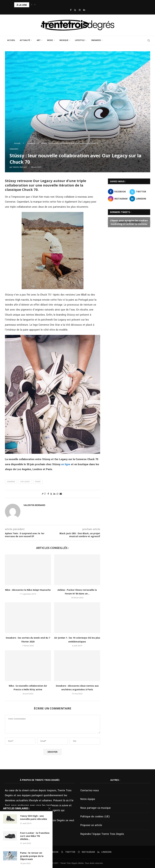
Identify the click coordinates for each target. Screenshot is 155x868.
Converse (11, 482)
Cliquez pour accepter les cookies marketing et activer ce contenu (129, 222)
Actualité (25, 40)
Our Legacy (25, 482)
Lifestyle (80, 40)
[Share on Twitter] (51, 494)
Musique (64, 40)
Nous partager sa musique (96, 808)
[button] (32, 5)
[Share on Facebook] (48, 494)
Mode (50, 40)
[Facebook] (71, 10)
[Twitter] (75, 10)
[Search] (149, 40)
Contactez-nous (90, 790)
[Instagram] (80, 10)
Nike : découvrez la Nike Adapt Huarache (28, 590)
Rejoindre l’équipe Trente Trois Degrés (102, 834)
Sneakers (96, 40)
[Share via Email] (61, 494)
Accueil (11, 40)
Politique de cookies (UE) (95, 817)
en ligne (66, 464)
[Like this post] (45, 494)
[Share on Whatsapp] (57, 494)
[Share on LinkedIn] (54, 494)
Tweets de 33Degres (129, 222)
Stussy (38, 482)
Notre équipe (88, 799)
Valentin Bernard (20, 167)
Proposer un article (91, 825)
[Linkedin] (84, 10)
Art (39, 40)
